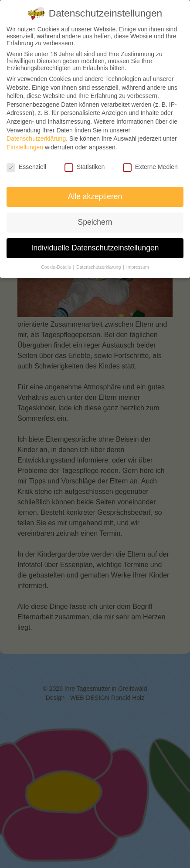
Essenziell (26, 167)
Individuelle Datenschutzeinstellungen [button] (95, 248)
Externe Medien (150, 167)
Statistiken (85, 167)
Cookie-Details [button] (56, 267)
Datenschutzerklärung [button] (99, 267)
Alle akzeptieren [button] (95, 196)
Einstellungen (25, 147)
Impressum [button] (138, 267)
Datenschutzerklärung (36, 138)
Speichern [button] (95, 222)
